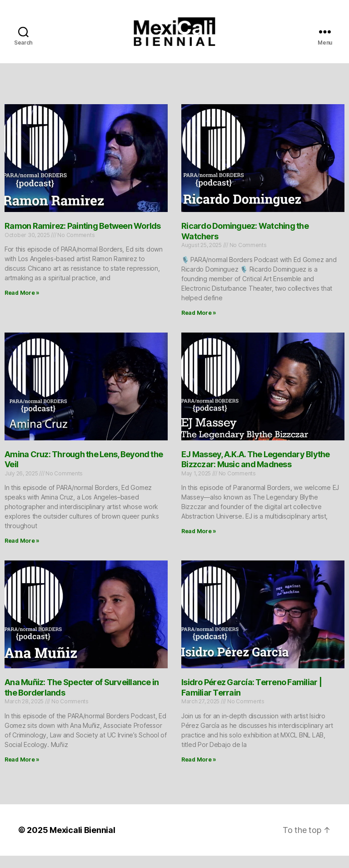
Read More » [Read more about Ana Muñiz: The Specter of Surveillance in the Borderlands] (22, 772)
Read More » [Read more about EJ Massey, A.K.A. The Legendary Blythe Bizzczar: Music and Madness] (199, 543)
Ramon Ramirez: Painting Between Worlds (83, 238)
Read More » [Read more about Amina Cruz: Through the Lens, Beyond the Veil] (22, 553)
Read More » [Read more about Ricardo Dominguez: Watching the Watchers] (199, 325)
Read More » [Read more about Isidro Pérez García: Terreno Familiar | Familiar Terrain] (199, 772)
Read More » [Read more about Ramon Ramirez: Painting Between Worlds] (22, 305)
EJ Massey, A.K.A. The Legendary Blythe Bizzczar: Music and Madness (256, 471)
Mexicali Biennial (82, 842)
